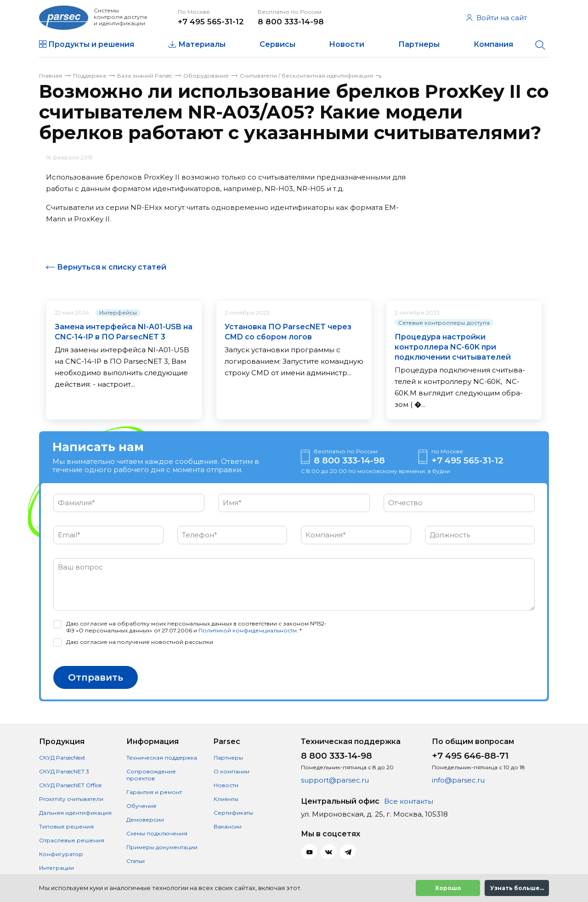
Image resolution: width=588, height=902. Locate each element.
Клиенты (226, 799)
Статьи (136, 861)
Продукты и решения (91, 44)
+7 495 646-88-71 (470, 756)
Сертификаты (233, 813)
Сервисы (277, 44)
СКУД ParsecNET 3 (64, 771)
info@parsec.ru (458, 780)
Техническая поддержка (162, 758)
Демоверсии (145, 820)
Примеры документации (162, 847)
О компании (232, 771)
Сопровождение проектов (151, 775)
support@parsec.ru (335, 780)
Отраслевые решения (72, 840)
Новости (347, 44)
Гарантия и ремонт (154, 792)
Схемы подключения (157, 833)
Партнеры (419, 44)
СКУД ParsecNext (62, 758)
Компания (493, 44)
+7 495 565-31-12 (211, 22)
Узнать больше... (517, 888)
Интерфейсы (118, 313)
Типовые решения (66, 826)
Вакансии (228, 826)
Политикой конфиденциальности (248, 630)
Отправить (96, 677)
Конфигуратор (61, 854)
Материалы (202, 44)
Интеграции (57, 868)
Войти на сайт (497, 18)
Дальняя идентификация (75, 813)
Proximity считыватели (71, 799)
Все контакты (409, 801)
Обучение (141, 806)
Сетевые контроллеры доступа (444, 323)
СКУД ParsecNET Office (70, 785)
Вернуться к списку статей (112, 267)
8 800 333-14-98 (291, 22)
